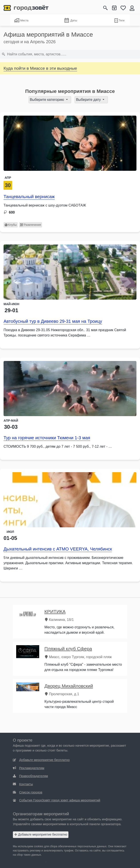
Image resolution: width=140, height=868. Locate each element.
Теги (119, 21)
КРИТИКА (55, 612)
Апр (8, 178)
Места (21, 20)
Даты (70, 21)
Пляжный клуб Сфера (68, 649)
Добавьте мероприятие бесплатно (41, 834)
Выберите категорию (48, 100)
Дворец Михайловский (69, 686)
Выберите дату (89, 100)
